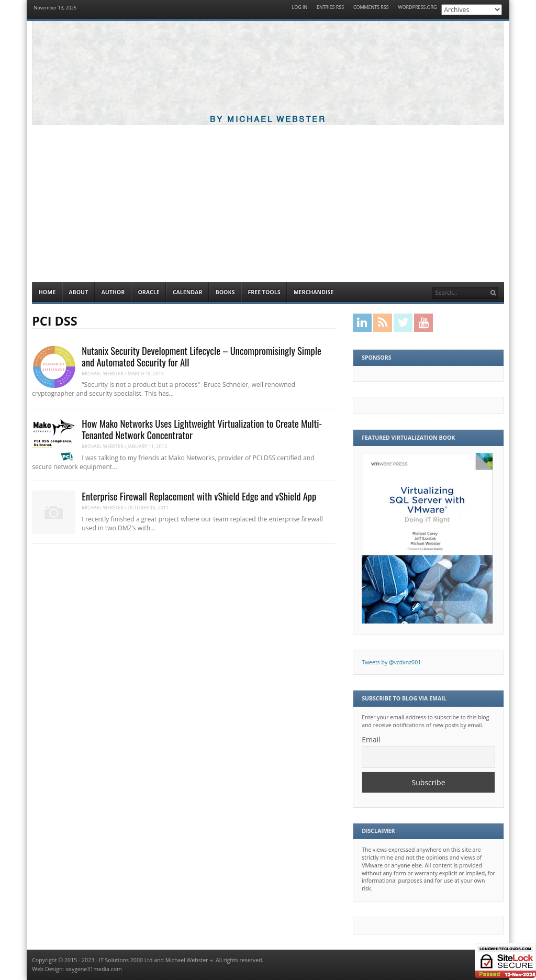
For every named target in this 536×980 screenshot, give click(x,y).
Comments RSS (371, 8)
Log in (300, 8)
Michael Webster (103, 374)
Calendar (187, 292)
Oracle (148, 292)
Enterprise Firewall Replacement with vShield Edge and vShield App (199, 496)
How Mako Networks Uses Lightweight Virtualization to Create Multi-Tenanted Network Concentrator (202, 429)
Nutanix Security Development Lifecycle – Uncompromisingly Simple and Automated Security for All (201, 356)
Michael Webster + (189, 960)
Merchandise (314, 292)
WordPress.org (417, 8)
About (78, 292)
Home (47, 292)
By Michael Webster (268, 120)
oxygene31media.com (94, 969)
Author (113, 292)
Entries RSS (330, 8)
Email (371, 739)
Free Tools (264, 292)
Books (225, 292)
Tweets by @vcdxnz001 (391, 662)
